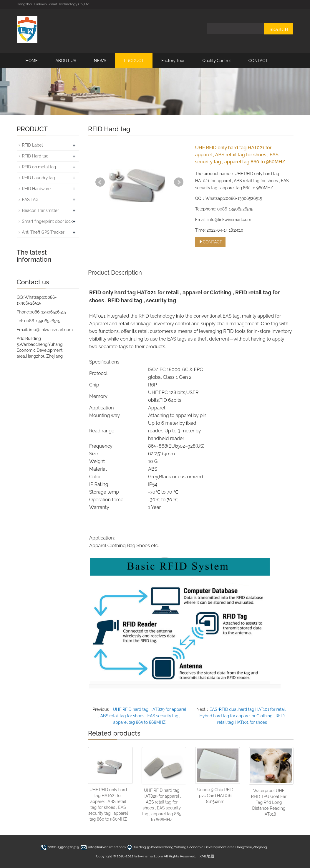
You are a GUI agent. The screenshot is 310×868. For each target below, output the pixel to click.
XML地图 (207, 856)
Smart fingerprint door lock (48, 221)
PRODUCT (134, 61)
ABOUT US (66, 61)
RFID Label (33, 145)
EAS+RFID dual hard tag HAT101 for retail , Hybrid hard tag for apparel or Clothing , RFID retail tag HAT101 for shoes (243, 716)
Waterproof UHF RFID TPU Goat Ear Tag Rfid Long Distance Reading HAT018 (269, 802)
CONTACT (258, 61)
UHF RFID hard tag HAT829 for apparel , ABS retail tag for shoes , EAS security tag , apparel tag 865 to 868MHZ (142, 716)
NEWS (100, 61)
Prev (100, 182)
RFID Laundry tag (39, 178)
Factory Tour (173, 61)
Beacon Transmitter (40, 210)
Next (179, 182)
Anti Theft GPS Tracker (43, 232)
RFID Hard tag (35, 156)
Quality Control (216, 61)
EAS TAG (30, 200)
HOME (32, 61)
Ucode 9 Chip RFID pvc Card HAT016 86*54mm (215, 796)
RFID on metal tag (39, 167)
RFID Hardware (37, 189)
